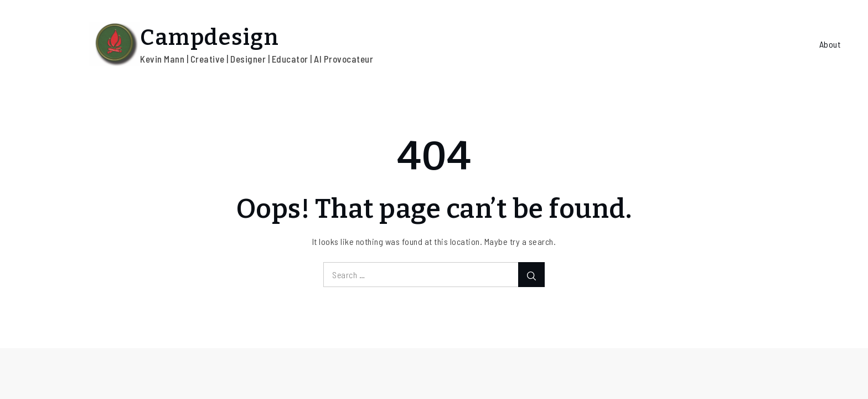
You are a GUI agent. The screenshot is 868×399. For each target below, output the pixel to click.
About (830, 44)
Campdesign (210, 38)
